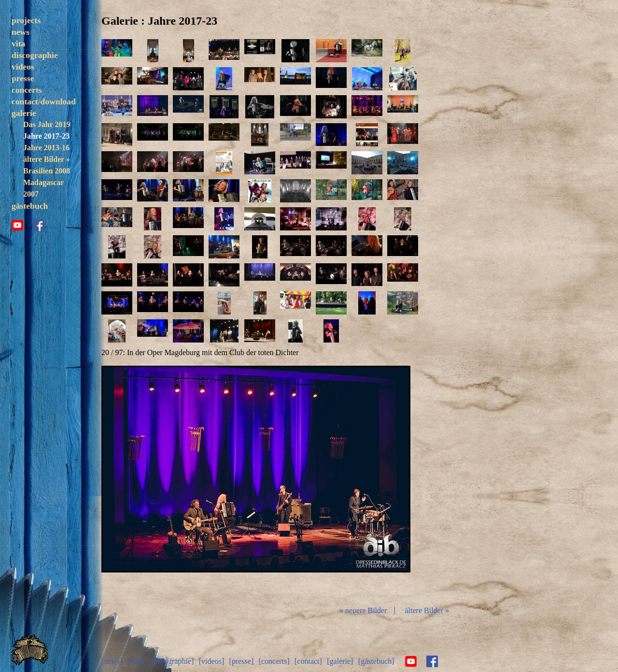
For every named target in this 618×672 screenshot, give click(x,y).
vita (18, 43)
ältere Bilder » (47, 159)
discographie (35, 55)
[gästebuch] (376, 661)
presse (23, 78)
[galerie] (340, 661)
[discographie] (171, 661)
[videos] (211, 661)
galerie (24, 113)
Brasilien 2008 (47, 171)
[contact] (308, 661)
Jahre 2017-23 (46, 136)
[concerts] (274, 661)
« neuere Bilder (363, 610)
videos (23, 67)
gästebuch (30, 206)
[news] (112, 661)
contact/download (44, 101)
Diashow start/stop (255, 482)
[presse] (242, 661)
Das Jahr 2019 (47, 124)
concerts (27, 90)
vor (359, 482)
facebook (39, 225)
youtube (17, 225)
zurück (153, 482)
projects (26, 20)
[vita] (136, 661)
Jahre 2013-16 (46, 148)
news (21, 32)
